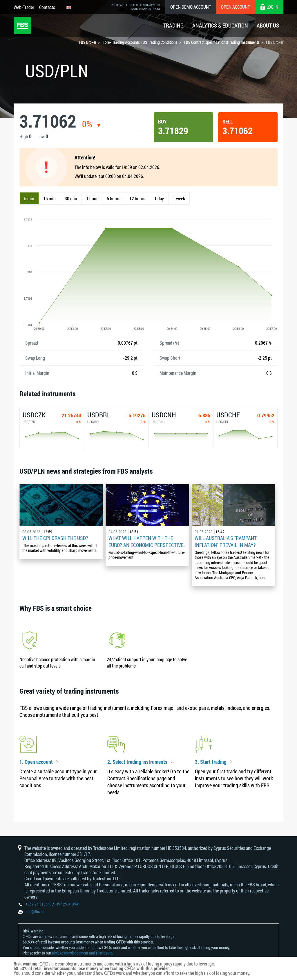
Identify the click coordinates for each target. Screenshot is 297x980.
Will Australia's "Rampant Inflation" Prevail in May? (226, 541)
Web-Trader (24, 7)
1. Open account (36, 762)
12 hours (137, 198)
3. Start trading (211, 762)
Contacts (47, 7)
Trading (173, 25)
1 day (159, 198)
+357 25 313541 (67, 904)
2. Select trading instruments (137, 762)
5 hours (114, 198)
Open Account (236, 7)
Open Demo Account (191, 7)
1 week (179, 198)
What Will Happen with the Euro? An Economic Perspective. (147, 541)
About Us (268, 25)
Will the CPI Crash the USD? (55, 538)
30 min (71, 198)
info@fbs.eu (35, 911)
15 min (49, 198)
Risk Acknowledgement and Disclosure (82, 953)
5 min (29, 198)
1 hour (92, 198)
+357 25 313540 (39, 904)
